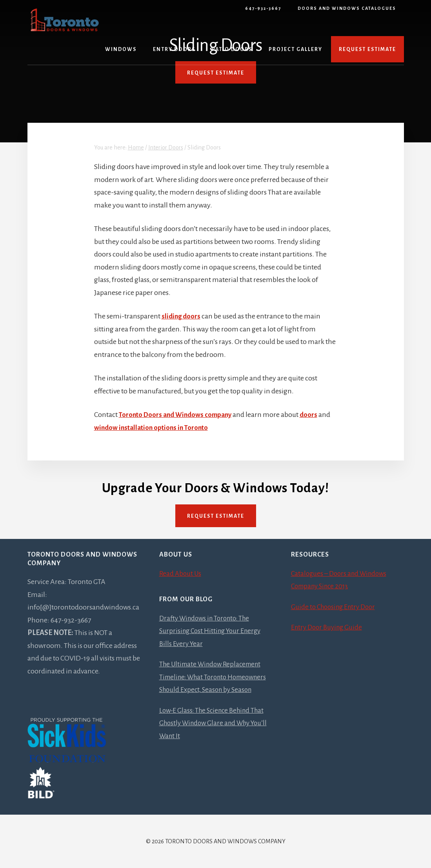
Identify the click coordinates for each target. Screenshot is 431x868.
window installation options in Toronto (154, 428)
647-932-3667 (263, 8)
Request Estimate (216, 516)
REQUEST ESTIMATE (216, 73)
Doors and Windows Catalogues (347, 8)
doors (315, 415)
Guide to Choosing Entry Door (336, 607)
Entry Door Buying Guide (329, 627)
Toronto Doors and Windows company (178, 415)
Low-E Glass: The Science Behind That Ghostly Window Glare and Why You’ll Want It (215, 736)
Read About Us (181, 573)
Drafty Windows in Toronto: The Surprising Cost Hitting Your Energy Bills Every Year (213, 631)
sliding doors (182, 316)
